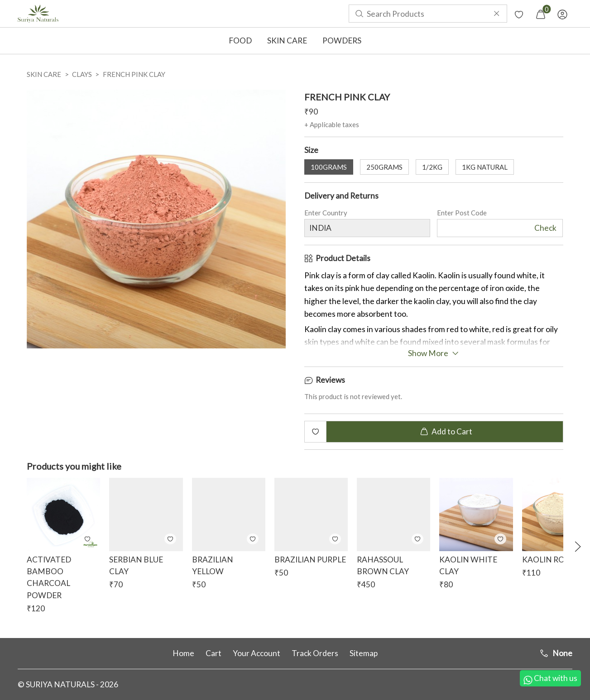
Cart (213, 653)
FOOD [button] (240, 40)
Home (183, 653)
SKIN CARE (44, 74)
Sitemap (364, 653)
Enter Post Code (462, 214)
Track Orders (315, 653)
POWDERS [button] (342, 40)
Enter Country (326, 214)
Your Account (257, 653)
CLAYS (82, 74)
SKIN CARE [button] (287, 40)
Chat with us (550, 679)
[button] (578, 547)
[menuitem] (38, 14)
